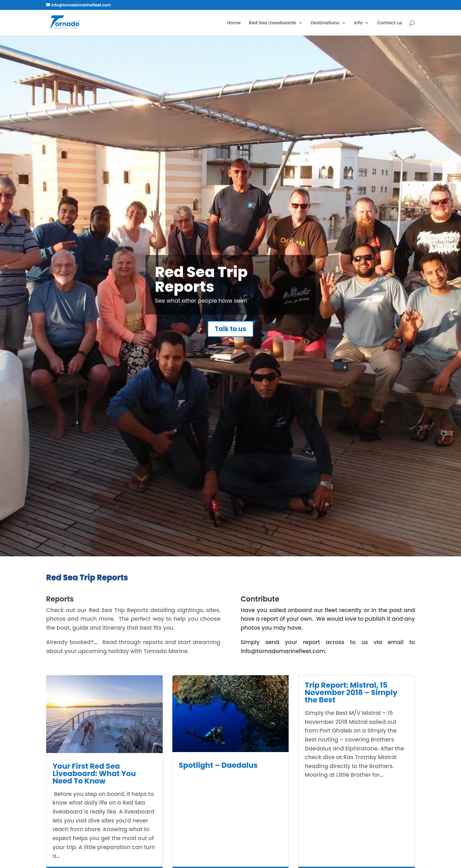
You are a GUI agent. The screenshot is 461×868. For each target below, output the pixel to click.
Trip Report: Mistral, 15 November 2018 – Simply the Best (351, 692)
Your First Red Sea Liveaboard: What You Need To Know (94, 774)
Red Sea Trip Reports (202, 288)
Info (358, 23)
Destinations (325, 23)
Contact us (390, 23)
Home (234, 23)
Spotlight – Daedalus (218, 765)
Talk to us (230, 338)
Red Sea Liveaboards (273, 23)
